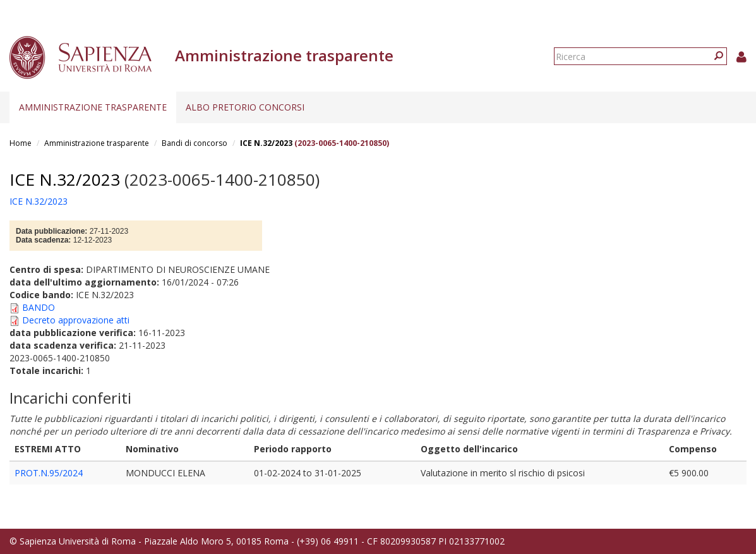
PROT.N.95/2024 (49, 473)
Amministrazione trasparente (93, 107)
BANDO (39, 307)
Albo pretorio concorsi (245, 107)
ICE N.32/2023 (266, 143)
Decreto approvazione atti (76, 320)
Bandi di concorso (195, 143)
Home (21, 143)
